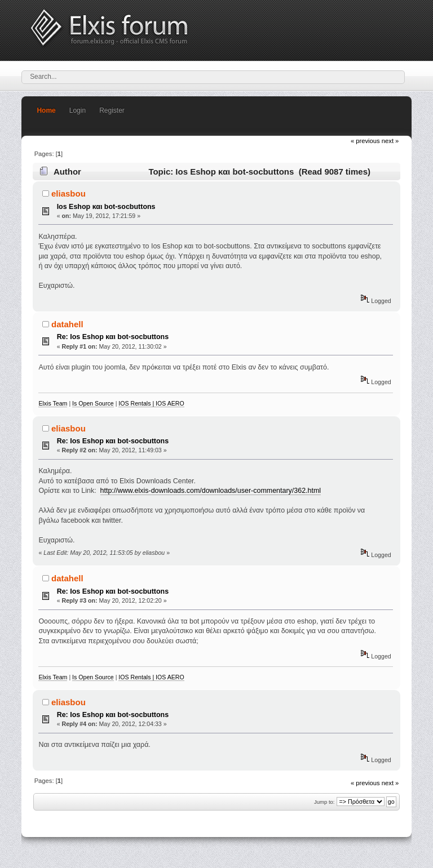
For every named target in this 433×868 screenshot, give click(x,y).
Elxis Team (53, 403)
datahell (67, 324)
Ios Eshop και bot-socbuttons (106, 207)
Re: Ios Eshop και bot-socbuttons (113, 337)
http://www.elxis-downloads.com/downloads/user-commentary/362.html (211, 491)
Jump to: (324, 802)
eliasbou (69, 193)
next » (390, 141)
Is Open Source (93, 403)
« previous (365, 141)
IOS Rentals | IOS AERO (151, 403)
